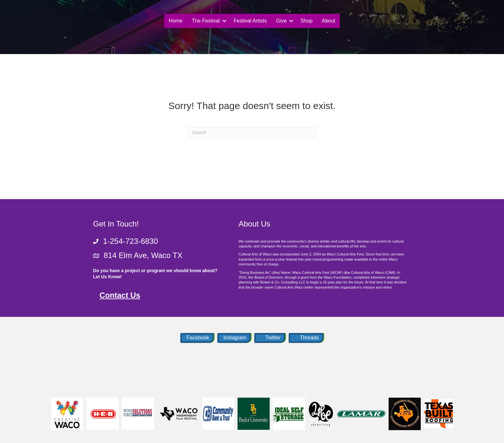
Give (281, 21)
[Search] (252, 133)
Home (176, 21)
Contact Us (120, 295)
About (328, 21)
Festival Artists (250, 21)
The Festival (206, 21)
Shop (306, 21)
